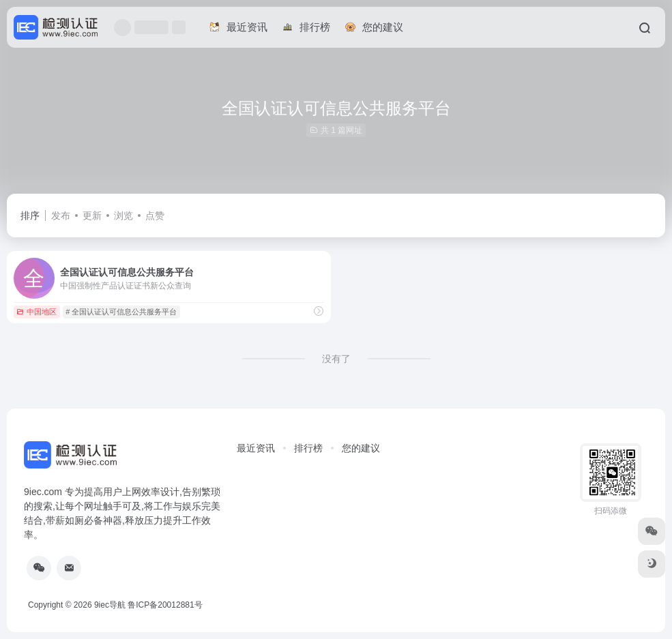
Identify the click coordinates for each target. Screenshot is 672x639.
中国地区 (36, 312)
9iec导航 (110, 605)
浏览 (123, 216)
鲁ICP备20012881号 (165, 605)
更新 (92, 216)
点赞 (155, 216)
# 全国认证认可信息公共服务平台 (121, 312)
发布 (61, 216)
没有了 (336, 359)
